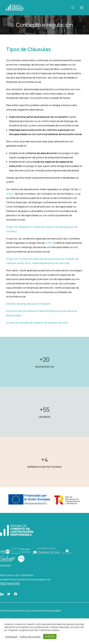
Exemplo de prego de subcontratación (28, 304)
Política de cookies (30, 637)
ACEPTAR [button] (50, 636)
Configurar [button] (11, 637)
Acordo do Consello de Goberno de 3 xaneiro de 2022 (37, 323)
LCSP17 (49, 243)
